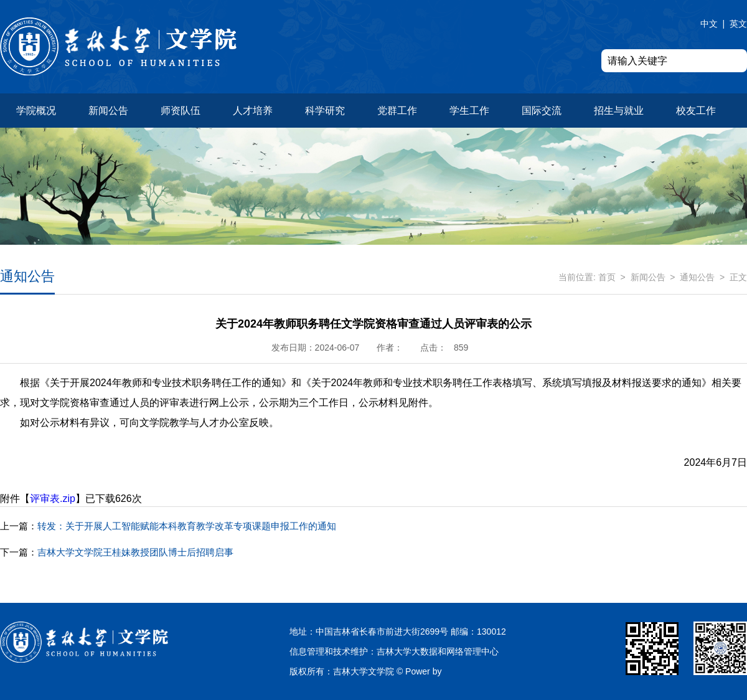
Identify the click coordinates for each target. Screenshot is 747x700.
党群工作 (397, 111)
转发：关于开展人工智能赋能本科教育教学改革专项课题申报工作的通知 (168, 526)
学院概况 (36, 111)
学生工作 (469, 111)
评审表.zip (53, 499)
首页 (607, 277)
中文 (709, 24)
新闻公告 (108, 111)
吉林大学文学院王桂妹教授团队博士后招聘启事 (117, 552)
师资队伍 (181, 111)
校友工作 (696, 111)
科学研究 (325, 111)
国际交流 (542, 111)
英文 (738, 24)
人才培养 (253, 111)
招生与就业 (619, 111)
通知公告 (697, 277)
